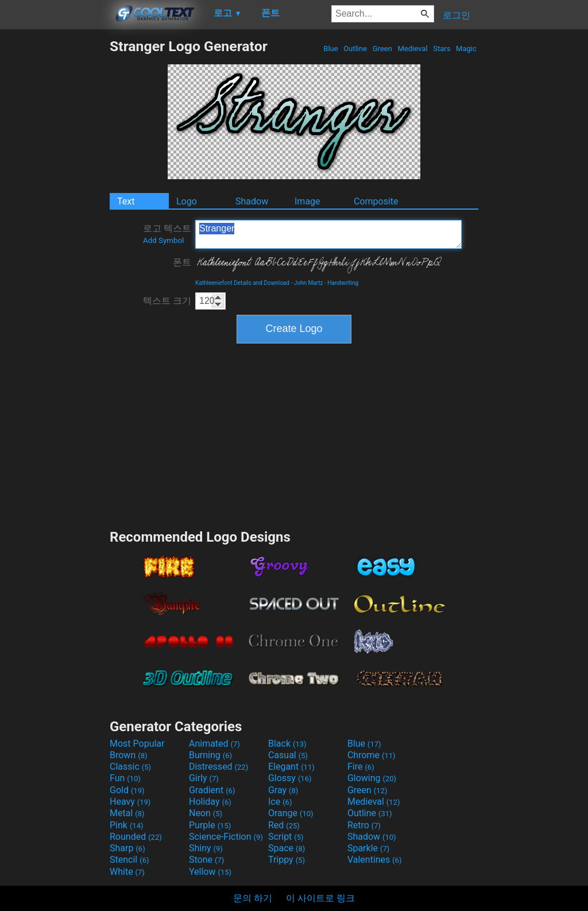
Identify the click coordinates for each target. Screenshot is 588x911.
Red (284, 825)
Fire (361, 767)
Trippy (287, 860)
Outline (355, 49)
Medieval (412, 49)
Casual (288, 755)
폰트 (182, 262)
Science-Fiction (226, 837)
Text (126, 201)
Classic (130, 767)
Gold (127, 790)
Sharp (127, 848)
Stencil (129, 860)
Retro (364, 825)
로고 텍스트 (167, 234)
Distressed (218, 767)
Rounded (136, 837)
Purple (210, 825)
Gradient (212, 790)
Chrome (372, 755)
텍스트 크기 (167, 301)
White (127, 872)
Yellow (210, 872)
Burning (210, 755)
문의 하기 (253, 898)
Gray (283, 790)
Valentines (375, 860)
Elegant (291, 767)
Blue (331, 49)
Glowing (372, 778)
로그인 (457, 15)
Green (383, 49)
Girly (204, 778)
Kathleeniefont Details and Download (242, 283)
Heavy (130, 802)
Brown (128, 755)
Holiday (210, 802)
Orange (291, 813)
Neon (206, 813)
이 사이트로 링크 (320, 898)
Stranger (328, 234)
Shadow (252, 201)
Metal (127, 813)
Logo (187, 201)
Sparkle (368, 848)
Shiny (206, 848)
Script (286, 837)
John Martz (309, 283)
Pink (127, 825)
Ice (280, 802)
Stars (442, 49)
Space (287, 848)
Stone (206, 860)
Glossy (290, 778)
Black (287, 744)
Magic (466, 49)
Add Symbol (163, 240)
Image (307, 201)
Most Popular (137, 744)
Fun (125, 778)
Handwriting (343, 283)
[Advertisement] (55, 210)
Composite (376, 201)
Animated (214, 744)
